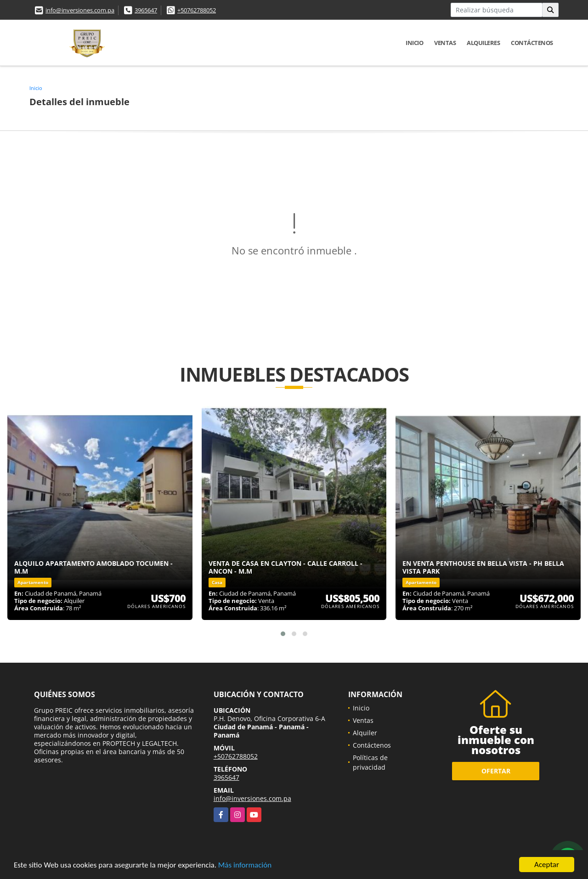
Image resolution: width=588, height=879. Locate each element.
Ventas (445, 43)
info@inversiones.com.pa (80, 10)
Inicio (414, 43)
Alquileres (483, 43)
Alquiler (365, 733)
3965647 (146, 10)
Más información (245, 865)
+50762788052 (197, 10)
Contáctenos (532, 43)
